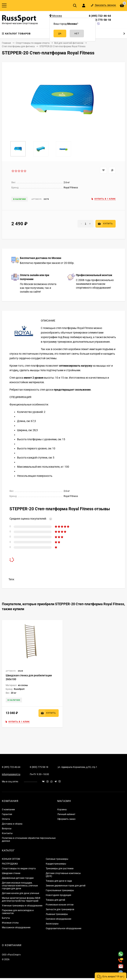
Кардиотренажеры (56, 864)
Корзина (62, 810)
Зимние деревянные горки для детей (66, 886)
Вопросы (7, 829)
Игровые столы (10, 923)
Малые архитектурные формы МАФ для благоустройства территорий (21, 899)
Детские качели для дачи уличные (21, 893)
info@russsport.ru (11, 774)
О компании (8, 810)
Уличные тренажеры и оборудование (22, 906)
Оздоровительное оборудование (64, 928)
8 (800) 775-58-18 (100, 20)
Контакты (7, 833)
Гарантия (7, 814)
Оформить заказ (66, 819)
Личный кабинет (66, 814)
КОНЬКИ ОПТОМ (11, 859)
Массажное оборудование (16, 927)
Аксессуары (52, 924)
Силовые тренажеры (57, 859)
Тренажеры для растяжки (60, 869)
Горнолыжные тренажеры (60, 890)
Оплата (6, 819)
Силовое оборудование (58, 919)
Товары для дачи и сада (59, 881)
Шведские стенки (11, 873)
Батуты (6, 918)
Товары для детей (55, 900)
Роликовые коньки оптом (60, 905)
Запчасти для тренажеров (60, 909)
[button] (111, 976)
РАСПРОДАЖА (10, 864)
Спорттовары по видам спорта (19, 869)
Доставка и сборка (12, 824)
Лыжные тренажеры (57, 914)
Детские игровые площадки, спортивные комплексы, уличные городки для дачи (20, 886)
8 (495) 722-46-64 (100, 16)
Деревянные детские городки (18, 878)
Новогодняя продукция (58, 895)
